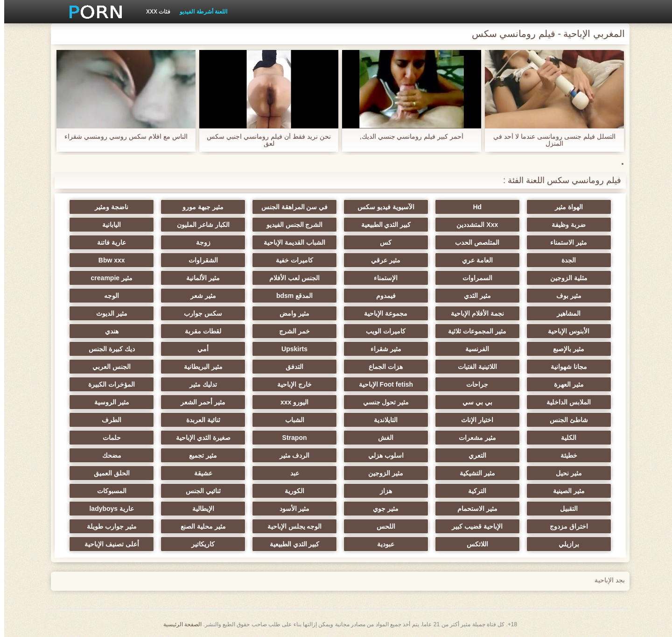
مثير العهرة (565, 384)
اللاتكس (473, 544)
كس (381, 242)
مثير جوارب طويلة (108, 526)
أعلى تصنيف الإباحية (108, 544)
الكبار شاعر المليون (199, 225)
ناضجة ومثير (107, 207)
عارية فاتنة (107, 242)
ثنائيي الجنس (199, 491)
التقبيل (565, 509)
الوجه (107, 296)
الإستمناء (381, 278)
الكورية (290, 491)
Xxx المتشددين (473, 225)
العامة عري (473, 260)
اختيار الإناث (473, 420)
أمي (199, 349)
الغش (381, 438)
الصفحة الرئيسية (178, 624)
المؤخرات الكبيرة (107, 384)
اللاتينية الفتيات (473, 367)
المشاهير (564, 313)
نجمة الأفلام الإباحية (473, 313)
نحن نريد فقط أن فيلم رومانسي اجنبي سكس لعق (264, 140)
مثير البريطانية (199, 367)
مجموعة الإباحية (381, 313)
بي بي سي (473, 402)
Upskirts (290, 349)
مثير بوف (565, 296)
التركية (473, 491)
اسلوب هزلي (382, 455)
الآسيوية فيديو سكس (382, 207)
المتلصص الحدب (473, 242)
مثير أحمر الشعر (199, 402)
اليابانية (107, 225)
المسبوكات (108, 491)
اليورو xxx (290, 402)
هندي (108, 331)
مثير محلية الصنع (199, 526)
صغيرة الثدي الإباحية (199, 438)
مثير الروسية (108, 402)
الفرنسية (473, 349)
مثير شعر (199, 296)
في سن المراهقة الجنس (290, 207)
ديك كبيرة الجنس (108, 349)
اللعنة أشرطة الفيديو (199, 12)
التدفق (290, 367)
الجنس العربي (107, 367)
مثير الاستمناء (564, 242)
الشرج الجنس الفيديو (290, 225)
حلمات (108, 438)
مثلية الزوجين (565, 278)
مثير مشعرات (473, 438)
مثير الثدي (473, 296)
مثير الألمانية (199, 278)
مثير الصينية (565, 491)
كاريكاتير (199, 544)
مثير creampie (108, 278)
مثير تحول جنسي (382, 402)
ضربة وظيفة (564, 225)
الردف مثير (290, 455)
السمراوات (473, 278)
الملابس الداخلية (564, 402)
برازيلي (565, 544)
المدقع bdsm (290, 296)
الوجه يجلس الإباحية (290, 526)
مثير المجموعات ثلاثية (473, 331)
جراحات (473, 384)
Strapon (290, 438)
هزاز (382, 491)
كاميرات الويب (381, 331)
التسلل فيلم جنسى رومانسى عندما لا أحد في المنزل (550, 140)
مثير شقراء (382, 349)
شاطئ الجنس (565, 420)
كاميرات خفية (290, 260)
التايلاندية (381, 420)
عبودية (381, 544)
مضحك (108, 455)
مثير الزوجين (381, 473)
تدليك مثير (199, 384)
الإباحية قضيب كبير (473, 526)
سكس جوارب (199, 313)
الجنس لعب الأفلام (290, 278)
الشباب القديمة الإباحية (290, 242)
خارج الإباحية (290, 384)
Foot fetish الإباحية (382, 384)
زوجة (199, 242)
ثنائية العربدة (199, 420)
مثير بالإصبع (564, 349)
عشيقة (199, 473)
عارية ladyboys (107, 509)
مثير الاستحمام (473, 509)
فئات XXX (154, 12)
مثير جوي (381, 509)
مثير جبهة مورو (199, 207)
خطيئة (565, 455)
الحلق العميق (108, 473)
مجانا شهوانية (565, 367)
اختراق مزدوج (565, 526)
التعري (473, 455)
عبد (290, 473)
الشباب (290, 420)
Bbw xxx (108, 260)
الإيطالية (199, 509)
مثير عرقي (381, 260)
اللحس (382, 526)
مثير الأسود (290, 509)
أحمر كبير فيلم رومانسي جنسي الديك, (407, 137)
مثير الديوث (108, 313)
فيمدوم (382, 296)
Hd (473, 207)
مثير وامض (290, 313)
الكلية (564, 438)
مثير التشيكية (473, 473)
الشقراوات (199, 260)
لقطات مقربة (199, 331)
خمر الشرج (290, 331)
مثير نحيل (565, 473)
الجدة (564, 260)
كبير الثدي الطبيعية (382, 225)
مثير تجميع (199, 455)
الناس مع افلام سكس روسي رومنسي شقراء (122, 137)
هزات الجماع (381, 367)
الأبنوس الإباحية (564, 331)
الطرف (107, 420)
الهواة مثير (565, 207)
